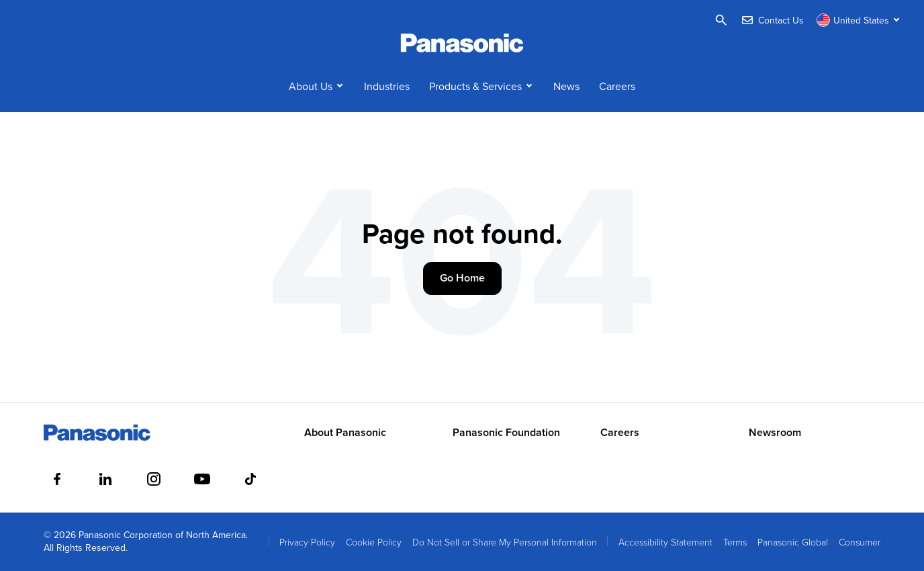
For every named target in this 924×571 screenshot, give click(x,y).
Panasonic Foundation (506, 433)
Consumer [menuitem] (860, 542)
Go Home (462, 278)
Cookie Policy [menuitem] (374, 542)
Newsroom (775, 433)
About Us (311, 86)
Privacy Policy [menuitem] (307, 542)
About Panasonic (345, 433)
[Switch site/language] (860, 20)
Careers (617, 86)
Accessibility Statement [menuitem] (665, 542)
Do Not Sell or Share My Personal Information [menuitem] (505, 542)
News (566, 86)
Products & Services (475, 86)
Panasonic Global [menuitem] (793, 542)
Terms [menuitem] (735, 542)
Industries (387, 86)
